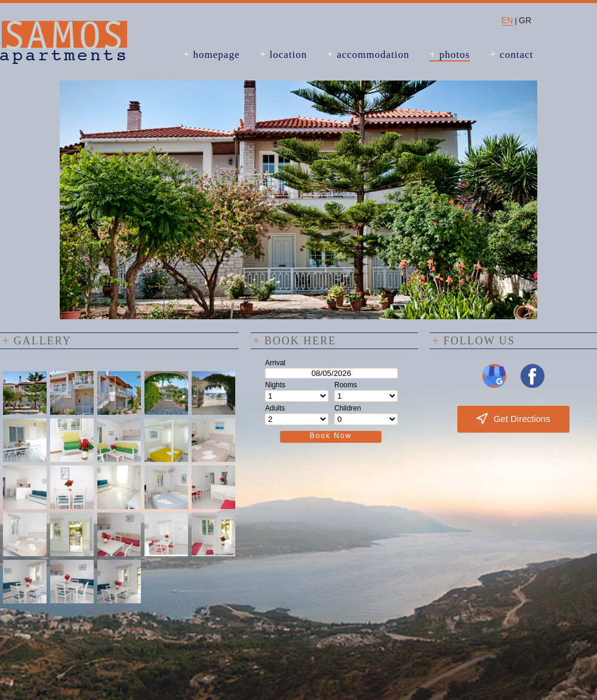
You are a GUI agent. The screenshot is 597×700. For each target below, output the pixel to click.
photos (450, 55)
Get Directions (513, 419)
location (283, 55)
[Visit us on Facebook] (533, 386)
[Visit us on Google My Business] (494, 386)
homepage (211, 55)
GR (525, 20)
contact (512, 55)
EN (507, 20)
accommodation (368, 55)
